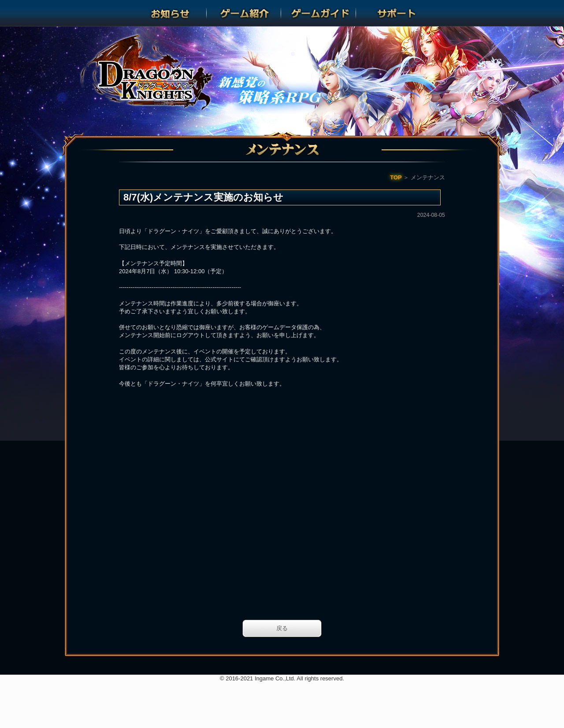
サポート (394, 13)
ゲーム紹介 (245, 13)
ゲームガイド (319, 13)
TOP (396, 177)
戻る (282, 628)
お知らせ (170, 13)
